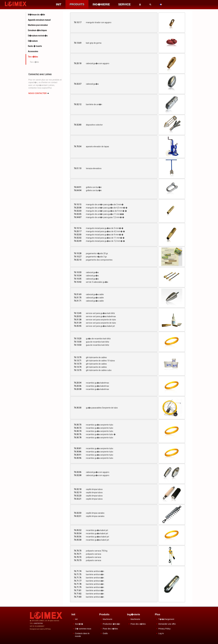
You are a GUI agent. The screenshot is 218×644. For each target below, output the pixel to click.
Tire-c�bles (33, 57)
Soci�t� (79, 624)
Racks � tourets (35, 46)
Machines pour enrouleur (38, 25)
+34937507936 (38, 623)
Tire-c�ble (34, 62)
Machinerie (107, 619)
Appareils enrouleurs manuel (39, 20)
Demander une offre (167, 624)
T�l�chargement (166, 619)
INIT (59, 4)
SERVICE (124, 4)
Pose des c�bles (110, 629)
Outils (105, 633)
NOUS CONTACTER (39, 93)
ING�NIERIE (101, 4)
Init (76, 619)
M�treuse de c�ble (36, 15)
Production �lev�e (111, 624)
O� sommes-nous (83, 629)
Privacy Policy (164, 629)
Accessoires (33, 51)
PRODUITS (77, 4)
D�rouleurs (33, 41)
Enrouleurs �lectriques (37, 30)
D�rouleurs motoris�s (38, 36)
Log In (161, 633)
